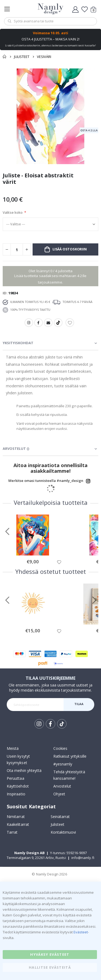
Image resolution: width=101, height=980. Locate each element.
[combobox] (50, 21)
